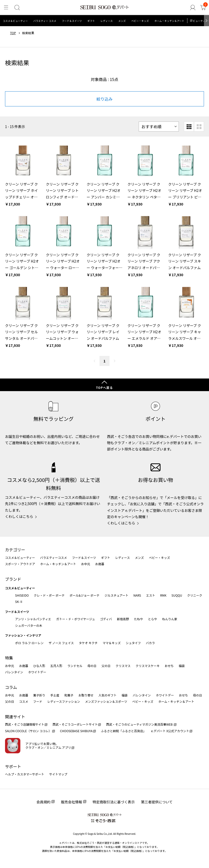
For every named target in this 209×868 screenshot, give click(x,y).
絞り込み (104, 99)
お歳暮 (100, 564)
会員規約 (43, 802)
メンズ (122, 21)
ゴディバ (106, 619)
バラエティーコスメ (53, 557)
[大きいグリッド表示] (199, 127)
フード (38, 701)
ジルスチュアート (116, 595)
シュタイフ (133, 643)
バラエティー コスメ (45, 21)
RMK (163, 595)
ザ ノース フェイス (61, 643)
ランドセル (75, 666)
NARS (137, 595)
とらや (152, 619)
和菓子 (69, 695)
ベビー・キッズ (140, 21)
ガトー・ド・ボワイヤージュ (75, 619)
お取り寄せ (86, 695)
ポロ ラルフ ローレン (29, 643)
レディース (107, 21)
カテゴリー (15, 550)
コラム (11, 687)
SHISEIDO (22, 595)
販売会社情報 (72, 802)
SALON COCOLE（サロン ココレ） (28, 731)
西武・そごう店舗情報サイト (25, 724)
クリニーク (195, 595)
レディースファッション (64, 701)
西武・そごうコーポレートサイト (75, 724)
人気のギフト (108, 695)
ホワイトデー (37, 672)
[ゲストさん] (193, 8)
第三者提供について (157, 802)
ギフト (91, 21)
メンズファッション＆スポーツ (106, 701)
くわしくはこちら (19, 516)
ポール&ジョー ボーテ (85, 595)
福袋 (182, 666)
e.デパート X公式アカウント (170, 731)
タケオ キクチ (88, 643)
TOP (13, 33)
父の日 (106, 666)
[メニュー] (6, 8)
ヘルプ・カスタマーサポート (25, 774)
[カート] (203, 8)
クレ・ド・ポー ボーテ (49, 595)
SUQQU (177, 595)
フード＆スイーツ (72, 21)
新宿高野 (123, 619)
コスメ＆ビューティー (15, 21)
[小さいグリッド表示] (189, 127)
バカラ (150, 643)
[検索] (17, 8)
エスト (150, 595)
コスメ (24, 701)
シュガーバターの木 (29, 625)
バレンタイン (14, 672)
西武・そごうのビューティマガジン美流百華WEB (140, 724)
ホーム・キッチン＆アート (169, 21)
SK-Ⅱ (19, 602)
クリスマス (123, 666)
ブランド (13, 579)
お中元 (86, 564)
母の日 (92, 666)
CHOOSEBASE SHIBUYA (76, 731)
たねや (138, 619)
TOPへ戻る (104, 387)
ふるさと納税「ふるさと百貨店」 (124, 731)
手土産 (55, 695)
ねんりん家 (170, 619)
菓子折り (39, 695)
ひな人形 (39, 666)
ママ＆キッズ (112, 643)
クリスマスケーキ (148, 666)
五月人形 (56, 666)
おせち (169, 666)
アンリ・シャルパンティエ (33, 619)
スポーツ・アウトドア (20, 564)
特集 (9, 658)
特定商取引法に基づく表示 (114, 802)
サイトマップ (58, 774)
